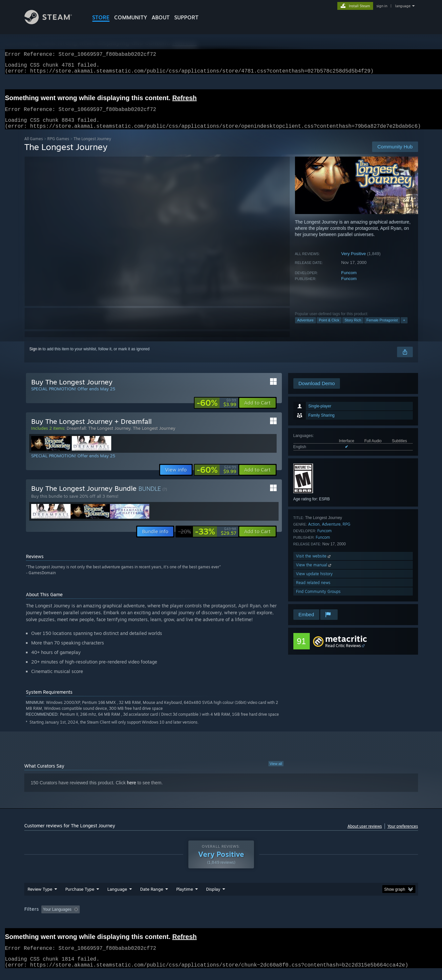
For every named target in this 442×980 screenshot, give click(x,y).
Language (117, 897)
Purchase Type (80, 897)
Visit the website (314, 564)
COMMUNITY (131, 17)
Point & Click (329, 328)
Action (314, 532)
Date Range (152, 897)
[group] (221, 918)
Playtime (185, 897)
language (403, 6)
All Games (34, 147)
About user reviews (365, 834)
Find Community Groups (318, 599)
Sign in (36, 357)
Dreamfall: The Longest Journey (98, 436)
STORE (101, 17)
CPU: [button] (310, 917)
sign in (382, 6)
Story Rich (353, 328)
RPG (347, 532)
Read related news (313, 590)
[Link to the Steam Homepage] (53, 22)
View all (276, 772)
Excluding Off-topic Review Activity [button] (123, 917)
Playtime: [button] (174, 917)
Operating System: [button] (276, 917)
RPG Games (58, 147)
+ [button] (404, 328)
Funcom (349, 281)
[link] (216, 411)
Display (213, 897)
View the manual (314, 573)
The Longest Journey (154, 436)
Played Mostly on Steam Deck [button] (221, 917)
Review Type (40, 897)
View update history (314, 582)
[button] (257, 411)
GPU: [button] (332, 917)
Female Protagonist (382, 328)
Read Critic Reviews (343, 653)
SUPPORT (186, 17)
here (132, 791)
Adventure (305, 328)
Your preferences (403, 834)
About (161, 17)
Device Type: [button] (361, 917)
